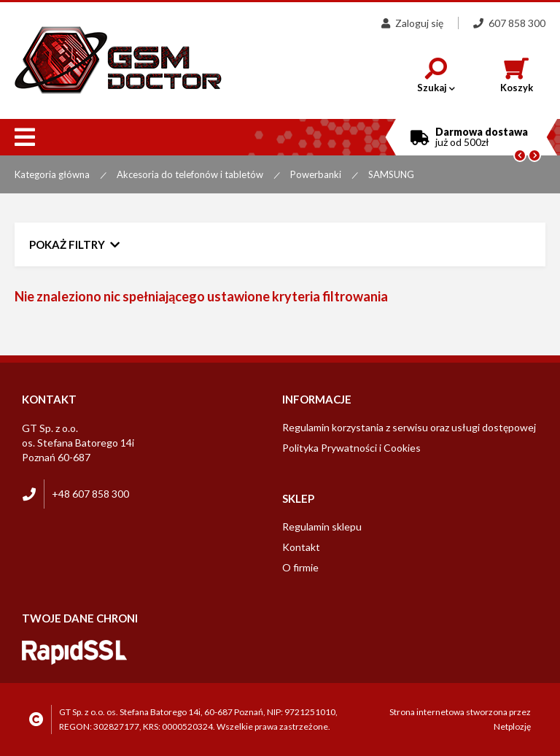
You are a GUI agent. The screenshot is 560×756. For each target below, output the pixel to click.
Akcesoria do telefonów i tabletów (190, 174)
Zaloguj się (412, 23)
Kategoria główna (52, 174)
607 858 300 (509, 23)
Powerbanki (316, 174)
